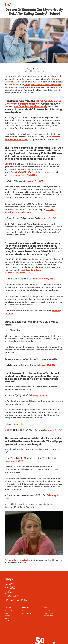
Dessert (7, 618)
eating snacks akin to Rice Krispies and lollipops (33, 86)
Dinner (7, 616)
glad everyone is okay (20, 560)
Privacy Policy (48, 613)
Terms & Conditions (50, 611)
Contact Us (26, 611)
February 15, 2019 (47, 218)
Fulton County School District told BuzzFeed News (33, 102)
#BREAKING (10, 164)
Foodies (10, 588)
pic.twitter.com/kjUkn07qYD (18, 273)
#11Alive (50, 209)
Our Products (14, 596)
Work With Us (27, 613)
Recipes (10, 584)
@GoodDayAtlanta (32, 270)
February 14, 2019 (34, 181)
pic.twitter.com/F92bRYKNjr (18, 212)
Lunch (7, 613)
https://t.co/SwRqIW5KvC (17, 172)
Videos (9, 580)
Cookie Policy (48, 616)
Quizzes (10, 592)
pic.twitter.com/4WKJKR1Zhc (24, 175)
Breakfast (8, 611)
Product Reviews (16, 600)
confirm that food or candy (31, 106)
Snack (7, 621)
